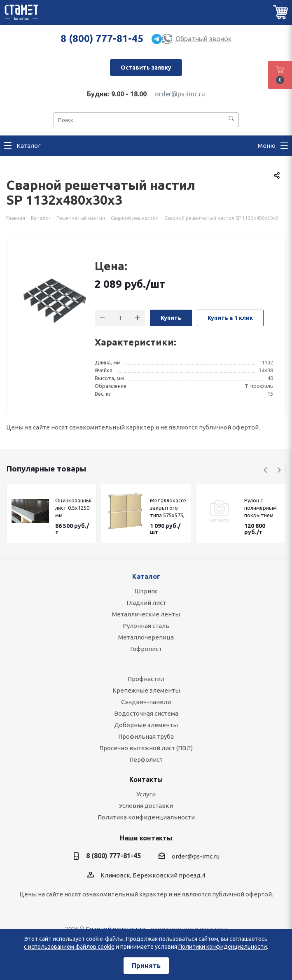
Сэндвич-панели (146, 702)
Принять (146, 966)
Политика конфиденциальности (146, 817)
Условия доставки (146, 806)
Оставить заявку (146, 68)
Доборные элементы (146, 725)
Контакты (146, 779)
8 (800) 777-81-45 (102, 38)
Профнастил (146, 679)
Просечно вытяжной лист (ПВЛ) (146, 748)
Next (279, 470)
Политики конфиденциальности (223, 947)
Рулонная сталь (146, 626)
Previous (266, 470)
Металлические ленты (146, 614)
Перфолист (146, 759)
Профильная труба (146, 736)
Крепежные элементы (146, 690)
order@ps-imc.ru (180, 94)
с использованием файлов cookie (69, 947)
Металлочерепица (146, 637)
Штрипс (146, 591)
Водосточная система (146, 713)
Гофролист (146, 649)
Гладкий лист (146, 603)
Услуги (146, 794)
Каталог (146, 576)
